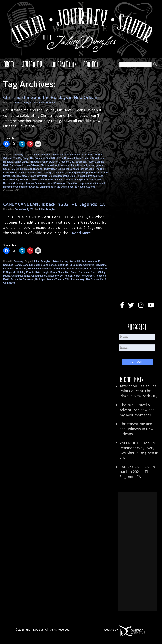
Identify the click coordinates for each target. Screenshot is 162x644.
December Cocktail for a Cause (21, 187)
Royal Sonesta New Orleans (78, 169)
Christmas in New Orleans (24, 165)
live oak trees (96, 176)
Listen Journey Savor (64, 155)
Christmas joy (39, 276)
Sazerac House (76, 187)
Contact (91, 64)
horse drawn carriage (40, 173)
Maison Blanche (33, 169)
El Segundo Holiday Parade (19, 272)
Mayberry (101, 265)
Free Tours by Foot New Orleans (44, 180)
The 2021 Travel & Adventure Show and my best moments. (137, 410)
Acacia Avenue (75, 269)
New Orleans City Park (35, 176)
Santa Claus (21, 162)
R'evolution (60, 183)
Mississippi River (87, 173)
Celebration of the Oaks (62, 176)
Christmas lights (21, 276)
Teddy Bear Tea (52, 169)
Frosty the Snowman (22, 279)
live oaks (82, 176)
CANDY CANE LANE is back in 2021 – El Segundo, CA (54, 204)
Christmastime (49, 165)
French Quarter (49, 162)
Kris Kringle (42, 272)
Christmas (98, 158)
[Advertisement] (137, 552)
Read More (81, 233)
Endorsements (64, 64)
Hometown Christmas (40, 269)
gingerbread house (90, 180)
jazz (50, 183)
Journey (19, 155)
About (9, 64)
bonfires (16, 176)
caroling (71, 173)
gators (99, 165)
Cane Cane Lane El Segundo (52, 265)
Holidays (8, 162)
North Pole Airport (84, 276)
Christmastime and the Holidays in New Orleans (51, 97)
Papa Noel (77, 165)
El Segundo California (82, 265)
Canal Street (71, 180)
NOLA (55, 158)
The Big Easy (21, 158)
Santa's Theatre (55, 279)
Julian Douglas (47, 103)
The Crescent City (40, 158)
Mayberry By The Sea (60, 276)
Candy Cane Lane (25, 265)
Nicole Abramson (87, 155)
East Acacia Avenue (96, 269)
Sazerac (91, 187)
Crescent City (67, 162)
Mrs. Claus (71, 272)
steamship (59, 173)
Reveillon (73, 183)
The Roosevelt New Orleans (75, 158)
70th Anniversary (75, 279)
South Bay (59, 269)
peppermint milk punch (93, 183)
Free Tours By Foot (14, 180)
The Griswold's (94, 279)
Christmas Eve (87, 272)
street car (81, 162)
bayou (7, 169)
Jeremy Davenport (36, 183)
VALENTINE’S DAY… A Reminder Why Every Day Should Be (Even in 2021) (139, 450)
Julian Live (33, 64)
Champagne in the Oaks (53, 187)
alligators (89, 165)
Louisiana (64, 165)
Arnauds (34, 162)
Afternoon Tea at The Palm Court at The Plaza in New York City (139, 391)
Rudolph (40, 279)
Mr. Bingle (17, 169)
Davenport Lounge (14, 183)
